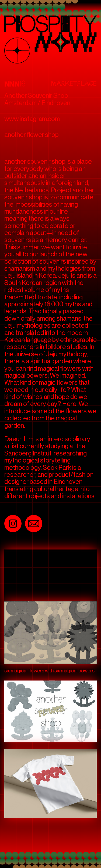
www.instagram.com (32, 119)
